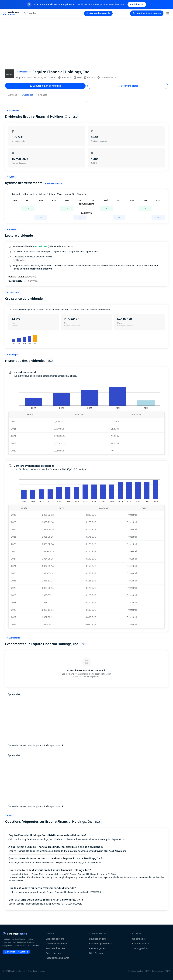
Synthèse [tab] (12, 95)
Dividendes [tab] (27, 95)
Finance (90, 78)
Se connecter (139, 939)
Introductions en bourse (57, 958)
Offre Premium (96, 953)
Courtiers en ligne (98, 939)
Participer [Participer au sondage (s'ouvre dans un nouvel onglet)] (137, 4)
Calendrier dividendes (57, 944)
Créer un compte (141, 944)
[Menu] (168, 13)
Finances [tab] (43, 95)
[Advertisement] (86, 42)
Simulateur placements (100, 944)
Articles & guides (97, 948)
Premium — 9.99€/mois (16, 952)
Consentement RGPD (161, 971)
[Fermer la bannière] (169, 4)
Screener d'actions (55, 939)
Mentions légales (136, 971)
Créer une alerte (128, 86)
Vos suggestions (140, 948)
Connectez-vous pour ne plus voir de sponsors (35, 745)
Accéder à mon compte (147, 13)
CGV (147, 971)
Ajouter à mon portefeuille (45, 86)
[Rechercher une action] (52, 13)
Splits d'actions (53, 953)
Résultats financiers (55, 948)
